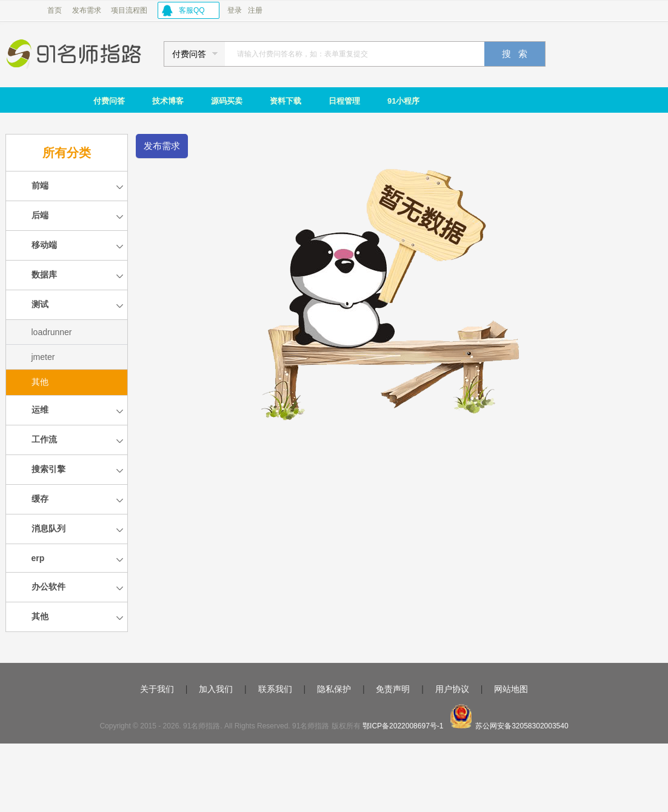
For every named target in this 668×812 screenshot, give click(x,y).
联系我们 (275, 689)
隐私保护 (334, 689)
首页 (55, 10)
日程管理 (344, 101)
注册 (255, 10)
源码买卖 (227, 101)
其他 (40, 382)
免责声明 (393, 689)
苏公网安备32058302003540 (522, 726)
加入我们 (216, 689)
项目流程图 (129, 10)
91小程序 (403, 101)
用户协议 (452, 689)
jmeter (43, 357)
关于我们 (157, 689)
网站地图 (511, 689)
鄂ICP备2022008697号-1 (403, 726)
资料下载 (286, 101)
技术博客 (168, 101)
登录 (235, 10)
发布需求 (87, 10)
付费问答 (109, 101)
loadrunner (52, 332)
